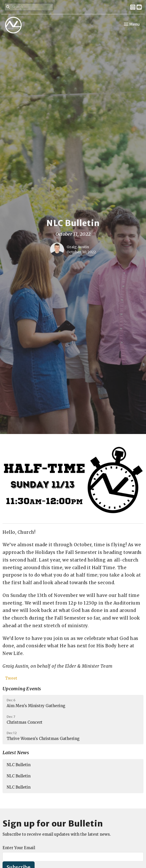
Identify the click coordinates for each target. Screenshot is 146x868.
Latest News (16, 753)
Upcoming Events (22, 689)
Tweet (11, 678)
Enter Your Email (19, 848)
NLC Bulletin (19, 765)
